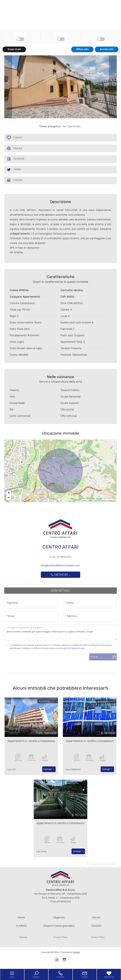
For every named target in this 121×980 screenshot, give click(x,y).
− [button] (9, 498)
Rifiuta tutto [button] (82, 974)
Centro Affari (60, 547)
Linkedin (15, 180)
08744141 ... (60, 575)
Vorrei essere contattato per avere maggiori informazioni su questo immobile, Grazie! (60, 633)
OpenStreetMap (100, 501)
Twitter (14, 170)
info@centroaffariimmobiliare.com (60, 565)
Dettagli (49, 769)
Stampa (14, 148)
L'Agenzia (59, 917)
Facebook (16, 159)
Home (21, 917)
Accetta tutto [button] (107, 974)
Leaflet (84, 501)
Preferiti (19, 138)
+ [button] (9, 493)
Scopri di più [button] (14, 974)
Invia (94, 657)
